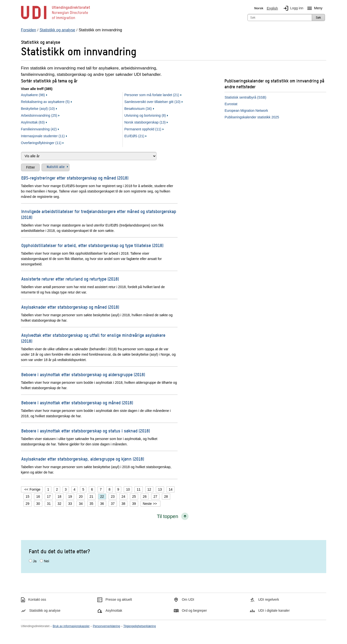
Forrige (35, 489)
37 (113, 504)
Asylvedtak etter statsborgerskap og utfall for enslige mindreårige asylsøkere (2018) (93, 338)
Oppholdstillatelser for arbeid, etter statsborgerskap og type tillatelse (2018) (92, 245)
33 (70, 504)
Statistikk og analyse (45, 610)
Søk (318, 18)
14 (171, 489)
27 (155, 497)
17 (49, 497)
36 (102, 504)
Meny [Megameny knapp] (314, 8)
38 (123, 504)
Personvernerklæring (106, 626)
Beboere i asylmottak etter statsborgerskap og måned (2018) (77, 402)
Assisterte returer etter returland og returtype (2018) (70, 279)
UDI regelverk (269, 599)
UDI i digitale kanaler (274, 610)
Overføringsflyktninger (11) (41, 143)
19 (70, 497)
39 (134, 504)
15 (28, 497)
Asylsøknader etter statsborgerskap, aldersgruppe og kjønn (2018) (83, 459)
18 (59, 497)
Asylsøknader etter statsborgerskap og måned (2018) (70, 307)
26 (145, 497)
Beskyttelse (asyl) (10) (38, 109)
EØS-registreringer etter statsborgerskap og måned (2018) (75, 178)
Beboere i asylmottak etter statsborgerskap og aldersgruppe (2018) (83, 374)
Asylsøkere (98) (33, 95)
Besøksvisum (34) (138, 109)
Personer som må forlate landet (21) (152, 95)
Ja (35, 561)
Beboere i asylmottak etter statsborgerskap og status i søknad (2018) (86, 431)
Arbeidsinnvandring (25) (39, 115)
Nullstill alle (56, 167)
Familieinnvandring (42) (39, 129)
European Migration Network (246, 111)
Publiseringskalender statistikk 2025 (252, 117)
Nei (47, 561)
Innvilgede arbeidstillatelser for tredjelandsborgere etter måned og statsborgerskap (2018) (99, 214)
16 (38, 497)
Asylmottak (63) (33, 122)
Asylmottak (114, 610)
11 (139, 489)
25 (134, 497)
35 (91, 504)
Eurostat (231, 104)
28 (166, 497)
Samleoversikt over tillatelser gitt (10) (153, 102)
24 (123, 497)
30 (38, 504)
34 (81, 504)
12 (149, 489)
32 (59, 504)
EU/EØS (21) (134, 136)
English (272, 8)
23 (113, 497)
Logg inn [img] (292, 8)
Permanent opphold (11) (143, 129)
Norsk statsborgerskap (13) (145, 122)
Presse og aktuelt (119, 599)
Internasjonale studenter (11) (43, 136)
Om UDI (188, 599)
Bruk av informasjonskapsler (71, 626)
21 (91, 497)
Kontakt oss (37, 599)
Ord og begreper (194, 610)
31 (49, 504)
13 (160, 489)
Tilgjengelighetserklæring (140, 626)
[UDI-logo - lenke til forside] (56, 20)
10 (128, 489)
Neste (147, 504)
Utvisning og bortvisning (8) (145, 115)
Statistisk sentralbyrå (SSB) (246, 97)
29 (28, 504)
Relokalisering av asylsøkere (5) (45, 102)
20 (81, 497)
